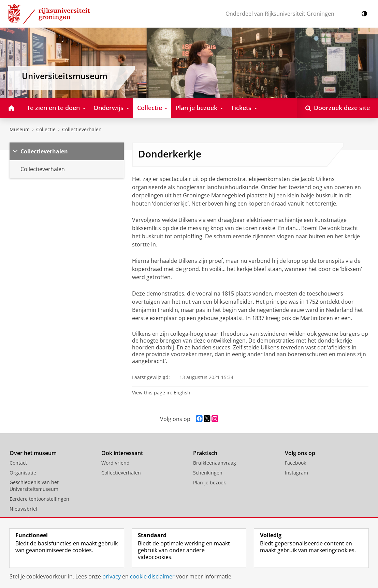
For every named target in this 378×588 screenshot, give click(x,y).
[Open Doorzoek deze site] (338, 108)
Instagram (296, 473)
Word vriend (115, 463)
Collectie (46, 129)
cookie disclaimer (152, 576)
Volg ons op (300, 453)
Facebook (295, 463)
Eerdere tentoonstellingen (39, 499)
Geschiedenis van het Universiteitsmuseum (34, 486)
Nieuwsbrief (24, 509)
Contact (18, 463)
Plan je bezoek (209, 483)
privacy (112, 576)
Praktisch (205, 453)
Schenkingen (208, 473)
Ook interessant (122, 453)
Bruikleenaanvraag (215, 463)
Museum (20, 129)
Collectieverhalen (82, 129)
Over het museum (33, 453)
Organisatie (23, 473)
